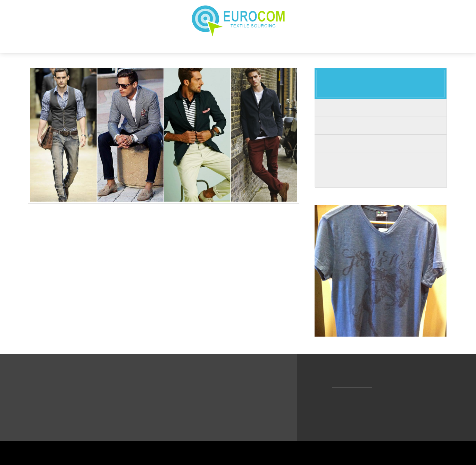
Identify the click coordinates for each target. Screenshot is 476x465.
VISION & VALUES (209, 45)
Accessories (381, 179)
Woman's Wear (381, 125)
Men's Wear (381, 108)
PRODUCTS (294, 45)
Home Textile (380, 161)
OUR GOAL (255, 45)
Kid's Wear (381, 143)
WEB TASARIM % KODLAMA (419, 453)
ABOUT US (162, 45)
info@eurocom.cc (353, 384)
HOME (130, 45)
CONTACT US (337, 45)
